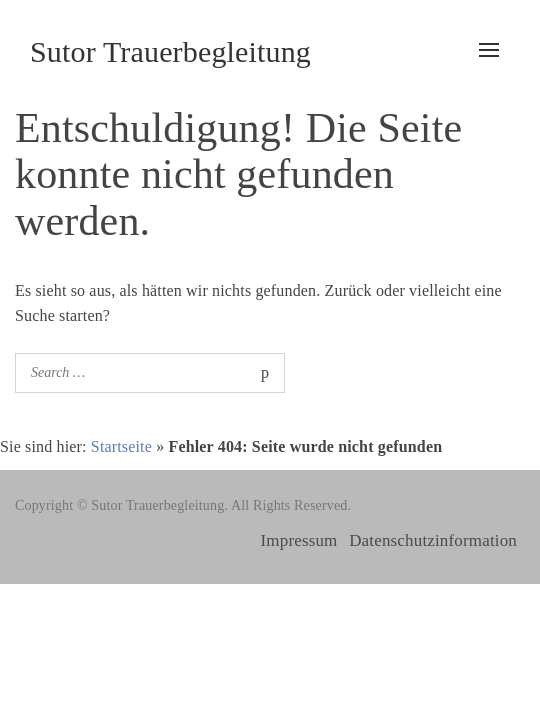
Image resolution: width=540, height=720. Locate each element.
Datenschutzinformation (433, 540)
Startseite (121, 446)
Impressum (299, 540)
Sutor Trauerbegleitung (170, 51)
